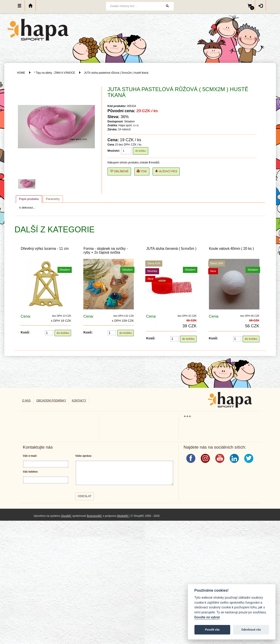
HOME (21, 73)
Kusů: (25, 332)
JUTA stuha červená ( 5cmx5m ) (171, 249)
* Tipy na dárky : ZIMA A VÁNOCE (54, 73)
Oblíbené (119, 171)
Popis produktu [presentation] (29, 199)
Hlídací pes (166, 171)
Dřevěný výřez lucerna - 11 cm (45, 249)
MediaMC (123, 516)
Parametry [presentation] (53, 199)
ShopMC (66, 516)
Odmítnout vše (251, 630)
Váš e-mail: (30, 456)
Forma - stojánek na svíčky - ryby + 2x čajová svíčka (106, 250)
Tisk (142, 171)
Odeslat (85, 496)
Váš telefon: (31, 472)
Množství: (114, 151)
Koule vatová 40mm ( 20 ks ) (231, 249)
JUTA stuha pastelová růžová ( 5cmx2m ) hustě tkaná (116, 73)
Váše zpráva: (84, 456)
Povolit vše (212, 630)
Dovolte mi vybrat (207, 617)
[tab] (29, 199)
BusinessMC (94, 516)
